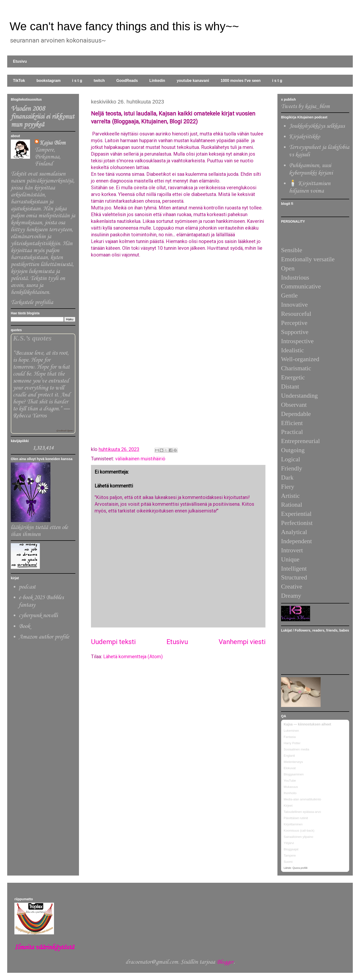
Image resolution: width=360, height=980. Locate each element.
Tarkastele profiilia (32, 302)
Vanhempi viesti (242, 642)
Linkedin (157, 81)
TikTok (19, 81)
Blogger (225, 962)
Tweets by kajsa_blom (305, 107)
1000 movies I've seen (241, 81)
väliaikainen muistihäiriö (140, 459)
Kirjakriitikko (304, 137)
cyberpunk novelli (38, 616)
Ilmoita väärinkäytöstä (44, 947)
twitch (99, 81)
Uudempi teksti (113, 642)
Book (24, 626)
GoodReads (127, 81)
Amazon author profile (44, 637)
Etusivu (20, 61)
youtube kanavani (193, 81)
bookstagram (48, 81)
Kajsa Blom (53, 143)
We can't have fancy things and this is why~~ (124, 26)
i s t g (77, 81)
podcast (27, 587)
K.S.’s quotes (32, 338)
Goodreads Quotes (65, 431)
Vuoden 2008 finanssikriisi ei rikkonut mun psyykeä (42, 117)
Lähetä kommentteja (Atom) (133, 657)
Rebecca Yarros (30, 416)
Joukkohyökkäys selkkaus (317, 126)
